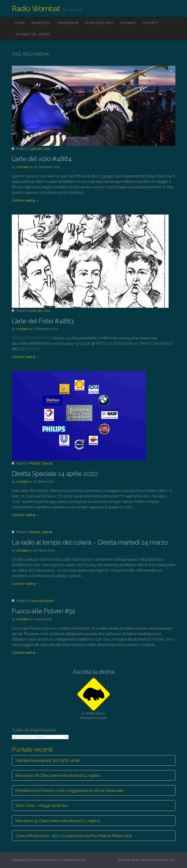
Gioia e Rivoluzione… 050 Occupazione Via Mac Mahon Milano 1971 (74, 836)
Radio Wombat (36, 9)
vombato (22, 167)
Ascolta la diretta (94, 672)
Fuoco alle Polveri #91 (44, 611)
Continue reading (26, 200)
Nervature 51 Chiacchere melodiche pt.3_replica (58, 821)
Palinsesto (41, 23)
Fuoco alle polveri (42, 601)
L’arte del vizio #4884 (42, 159)
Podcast (35, 463)
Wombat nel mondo (33, 34)
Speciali (47, 463)
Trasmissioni (67, 23)
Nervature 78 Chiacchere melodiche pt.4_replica (58, 775)
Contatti (150, 23)
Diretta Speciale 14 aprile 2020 (55, 474)
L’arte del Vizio (40, 149)
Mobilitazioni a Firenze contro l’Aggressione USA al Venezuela (69, 790)
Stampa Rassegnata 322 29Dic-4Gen (48, 760)
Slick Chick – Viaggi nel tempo (42, 805)
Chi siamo (128, 23)
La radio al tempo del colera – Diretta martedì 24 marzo (90, 542)
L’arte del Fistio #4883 (43, 321)
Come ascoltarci (99, 23)
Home (20, 23)
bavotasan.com (164, 860)
